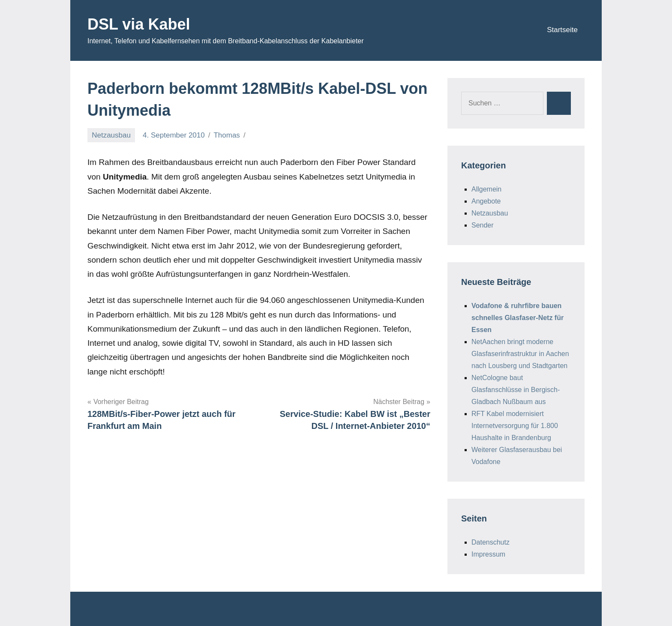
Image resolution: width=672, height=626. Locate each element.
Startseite (562, 30)
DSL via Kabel (139, 24)
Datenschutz (490, 542)
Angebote (486, 201)
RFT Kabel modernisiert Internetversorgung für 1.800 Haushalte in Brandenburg (515, 426)
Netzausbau (111, 135)
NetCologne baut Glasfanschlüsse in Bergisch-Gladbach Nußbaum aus (516, 390)
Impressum (488, 554)
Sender (483, 225)
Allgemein (486, 189)
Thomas (226, 135)
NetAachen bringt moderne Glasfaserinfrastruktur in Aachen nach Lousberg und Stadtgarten (520, 354)
